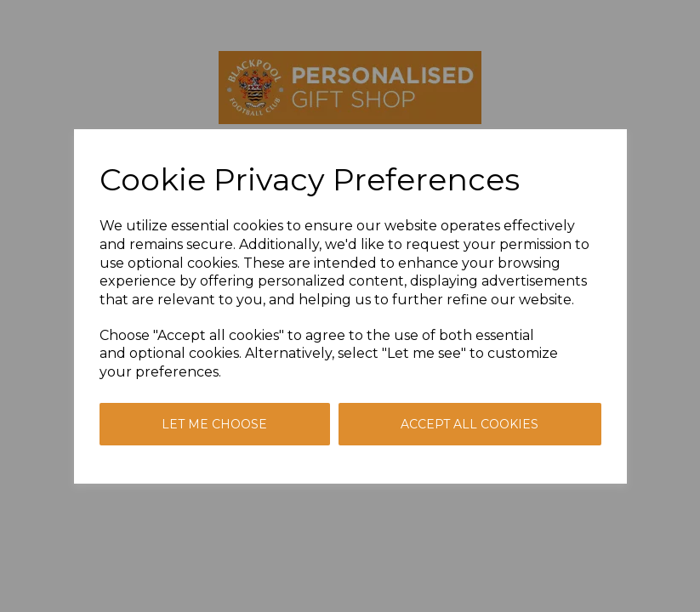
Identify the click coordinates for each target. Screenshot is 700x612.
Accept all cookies (470, 424)
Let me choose (214, 424)
